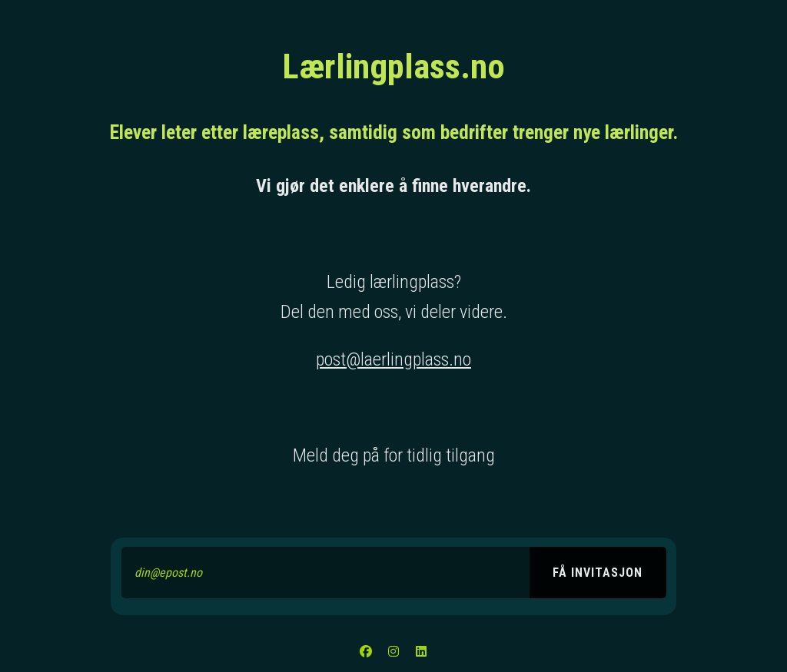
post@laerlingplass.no (393, 359)
